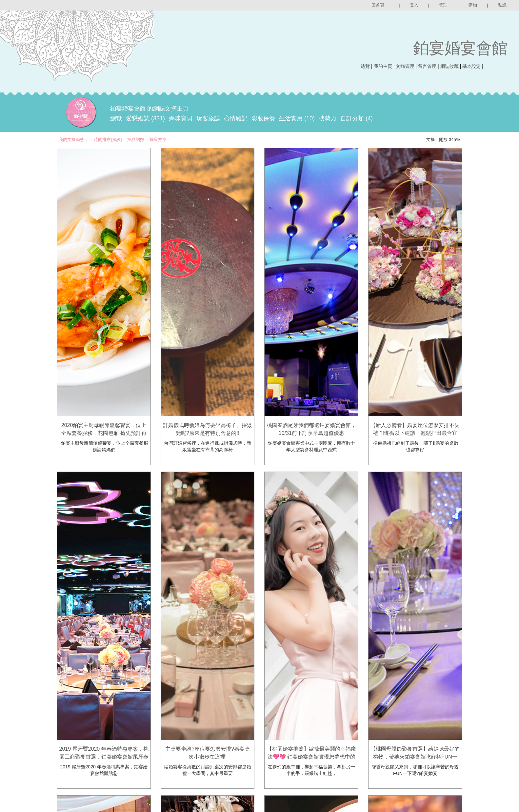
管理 (443, 5)
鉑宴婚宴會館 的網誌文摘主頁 (149, 109)
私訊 (502, 5)
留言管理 (427, 66)
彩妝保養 (263, 119)
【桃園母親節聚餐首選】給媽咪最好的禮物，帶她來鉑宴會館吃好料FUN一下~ (415, 757)
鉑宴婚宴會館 (460, 48)
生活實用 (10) (297, 119)
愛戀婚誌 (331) (145, 119)
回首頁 (378, 5)
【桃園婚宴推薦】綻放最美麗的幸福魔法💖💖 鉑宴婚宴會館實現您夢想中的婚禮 (311, 757)
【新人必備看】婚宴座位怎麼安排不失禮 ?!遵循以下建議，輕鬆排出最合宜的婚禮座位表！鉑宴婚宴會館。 (415, 433)
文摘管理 (405, 66)
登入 (414, 5)
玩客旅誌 (208, 119)
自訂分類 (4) (357, 119)
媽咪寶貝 (181, 119)
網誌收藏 (449, 66)
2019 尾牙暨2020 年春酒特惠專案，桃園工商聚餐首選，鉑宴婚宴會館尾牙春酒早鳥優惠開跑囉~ (104, 757)
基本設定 (471, 66)
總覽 (365, 66)
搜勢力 (328, 119)
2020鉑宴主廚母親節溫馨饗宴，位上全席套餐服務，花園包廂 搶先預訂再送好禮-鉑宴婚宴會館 (104, 433)
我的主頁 (383, 66)
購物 (473, 5)
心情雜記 (236, 119)
